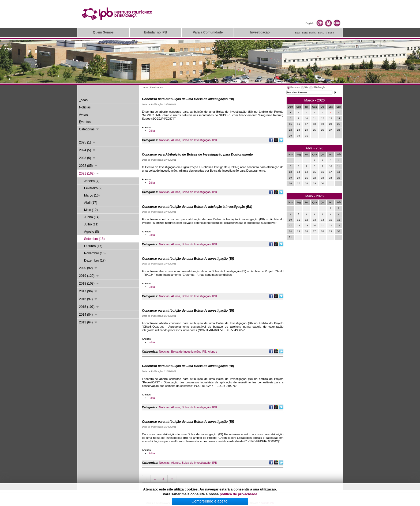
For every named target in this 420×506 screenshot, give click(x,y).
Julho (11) (91, 224)
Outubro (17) (93, 246)
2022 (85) (89, 166)
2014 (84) (89, 315)
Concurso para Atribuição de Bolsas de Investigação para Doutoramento (197, 154)
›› (172, 479)
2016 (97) (89, 299)
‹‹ (146, 479)
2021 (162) (89, 173)
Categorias (89, 129)
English (309, 23)
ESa (331, 33)
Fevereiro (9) (93, 188)
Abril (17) (91, 203)
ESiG (312, 33)
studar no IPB (155, 32)
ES (297, 33)
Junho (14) (92, 217)
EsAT (322, 33)
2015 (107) (89, 307)
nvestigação (260, 32)
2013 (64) (89, 322)
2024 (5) (88, 150)
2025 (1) (88, 142)
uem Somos (103, 32)
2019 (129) (89, 276)
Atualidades (156, 87)
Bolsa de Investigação (196, 140)
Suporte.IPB (267, 503)
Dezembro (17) (95, 260)
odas (83, 100)
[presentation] (293, 88)
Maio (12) (91, 210)
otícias (85, 107)
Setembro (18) (94, 239)
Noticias (164, 140)
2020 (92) (89, 268)
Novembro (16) (95, 253)
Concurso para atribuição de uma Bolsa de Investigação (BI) (188, 99)
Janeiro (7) (92, 181)
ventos (85, 122)
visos (84, 115)
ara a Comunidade (208, 32)
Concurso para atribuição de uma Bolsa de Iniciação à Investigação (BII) (197, 207)
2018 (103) (89, 284)
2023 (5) (88, 158)
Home (145, 87)
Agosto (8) (91, 232)
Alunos (176, 140)
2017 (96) (89, 291)
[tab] (293, 88)
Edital (152, 131)
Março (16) (92, 195)
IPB (215, 140)
